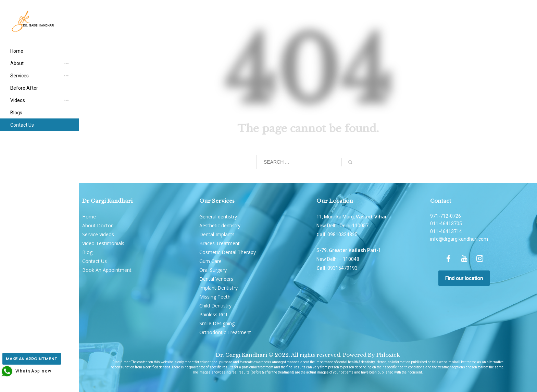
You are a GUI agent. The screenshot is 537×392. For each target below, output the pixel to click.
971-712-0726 (446, 216)
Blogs (16, 113)
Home (17, 51)
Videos (18, 100)
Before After (24, 88)
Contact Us (22, 125)
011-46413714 (446, 231)
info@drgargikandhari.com (459, 239)
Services (20, 76)
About (17, 63)
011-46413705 (446, 224)
